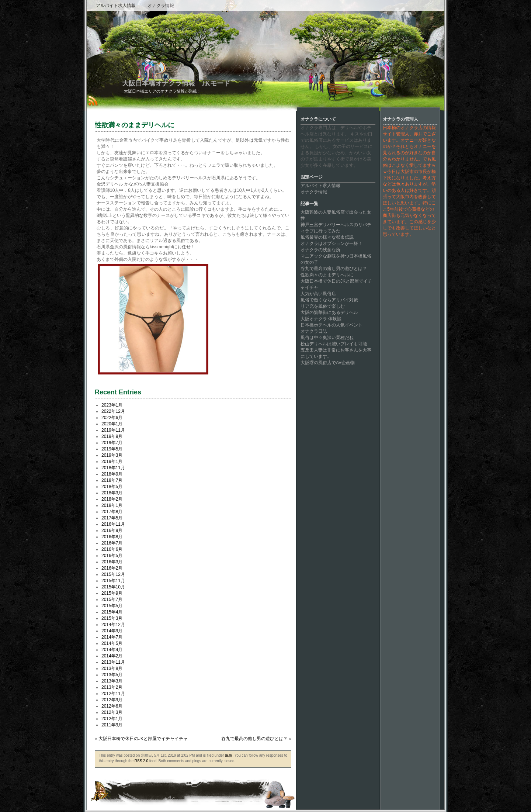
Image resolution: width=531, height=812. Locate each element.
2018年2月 (112, 499)
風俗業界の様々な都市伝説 (327, 237)
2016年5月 (112, 556)
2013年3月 (112, 681)
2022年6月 (112, 418)
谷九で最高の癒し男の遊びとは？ (254, 739)
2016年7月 (112, 543)
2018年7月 (112, 480)
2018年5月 (112, 487)
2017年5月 (112, 518)
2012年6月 (112, 706)
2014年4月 (112, 650)
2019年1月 (112, 462)
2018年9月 (112, 474)
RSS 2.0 (141, 761)
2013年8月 (112, 668)
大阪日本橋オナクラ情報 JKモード (176, 83)
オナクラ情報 (161, 6)
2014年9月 (112, 631)
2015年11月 (113, 581)
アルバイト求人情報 (116, 6)
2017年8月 (112, 512)
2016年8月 (112, 537)
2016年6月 (112, 549)
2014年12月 (113, 625)
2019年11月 (113, 430)
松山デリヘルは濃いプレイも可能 (334, 344)
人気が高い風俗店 (318, 294)
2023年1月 (112, 405)
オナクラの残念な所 (320, 250)
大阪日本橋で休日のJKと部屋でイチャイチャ (143, 739)
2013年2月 (112, 687)
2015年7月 (112, 600)
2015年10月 (113, 587)
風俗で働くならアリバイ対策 (329, 300)
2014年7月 (112, 637)
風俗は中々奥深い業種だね (327, 338)
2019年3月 (112, 455)
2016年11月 (113, 524)
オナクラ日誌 (314, 331)
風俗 (229, 755)
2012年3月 (112, 712)
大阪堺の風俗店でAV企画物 (328, 363)
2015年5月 (112, 606)
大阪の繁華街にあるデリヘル (329, 312)
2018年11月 (113, 468)
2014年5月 (112, 643)
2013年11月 (113, 662)
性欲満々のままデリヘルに (327, 275)
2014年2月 (112, 656)
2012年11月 (113, 694)
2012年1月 (112, 719)
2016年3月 (112, 562)
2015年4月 (112, 612)
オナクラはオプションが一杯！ (332, 243)
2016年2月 (112, 568)
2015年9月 (112, 593)
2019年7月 (112, 443)
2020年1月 (112, 424)
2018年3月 (112, 493)
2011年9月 (112, 725)
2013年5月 (112, 675)
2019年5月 (112, 449)
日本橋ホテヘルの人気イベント (332, 325)
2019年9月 (112, 436)
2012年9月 (112, 700)
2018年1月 (112, 505)
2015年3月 (112, 618)
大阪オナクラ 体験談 (321, 319)
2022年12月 (113, 411)
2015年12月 (113, 574)
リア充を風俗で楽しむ (323, 306)
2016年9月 (112, 531)
